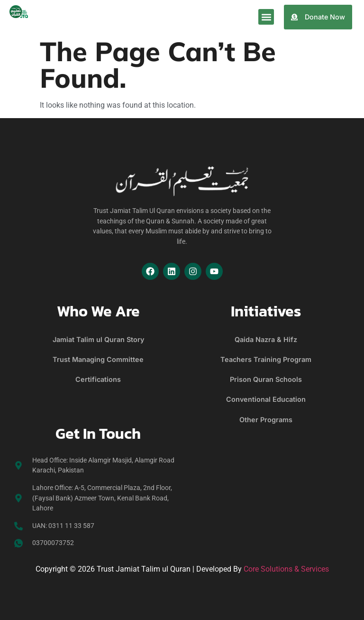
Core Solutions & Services (286, 569)
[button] (266, 17)
